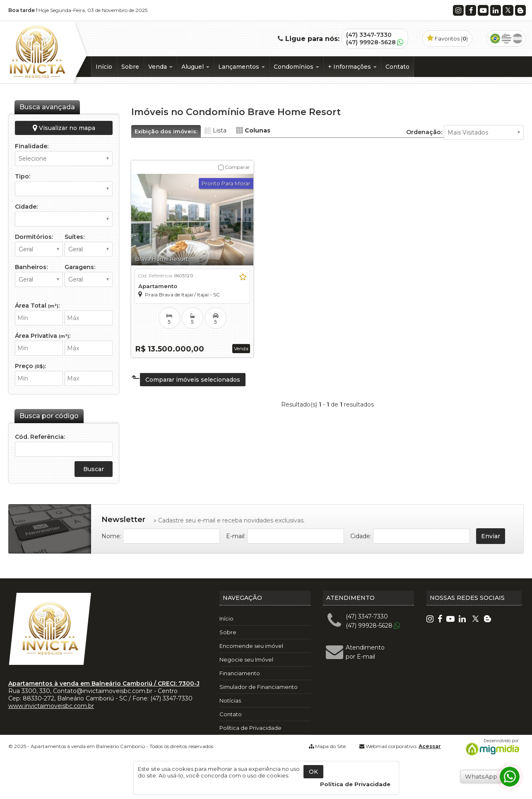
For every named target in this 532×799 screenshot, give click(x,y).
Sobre (130, 67)
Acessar (430, 746)
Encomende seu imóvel (251, 646)
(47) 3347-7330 (369, 35)
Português (495, 39)
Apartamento (158, 286)
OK (313, 772)
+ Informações (352, 67)
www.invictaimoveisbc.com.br (51, 706)
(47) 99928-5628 (371, 42)
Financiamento (240, 673)
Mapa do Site (330, 746)
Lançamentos (241, 67)
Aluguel (195, 67)
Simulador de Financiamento (259, 687)
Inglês (506, 39)
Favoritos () (447, 39)
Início (104, 67)
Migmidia (491, 747)
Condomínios (296, 67)
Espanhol (518, 39)
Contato (397, 67)
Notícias (230, 700)
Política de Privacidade (250, 728)
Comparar (234, 167)
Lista (220, 130)
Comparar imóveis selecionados (193, 380)
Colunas (258, 130)
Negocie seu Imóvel (246, 659)
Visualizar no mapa (64, 128)
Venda (160, 67)
